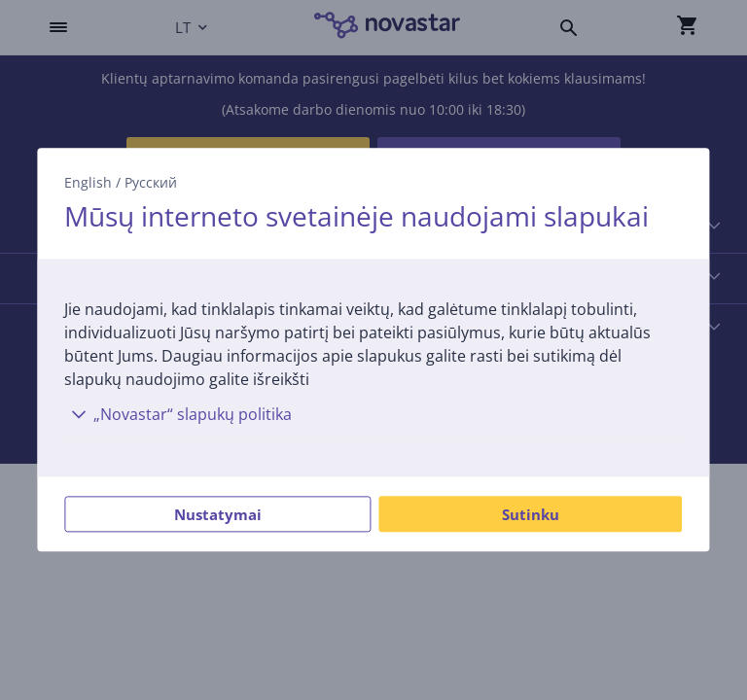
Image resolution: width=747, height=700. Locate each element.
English (88, 182)
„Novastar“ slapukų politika (178, 415)
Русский (151, 182)
